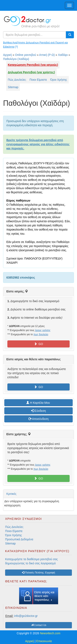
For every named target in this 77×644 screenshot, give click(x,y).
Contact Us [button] (39, 625)
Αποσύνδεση (38, 419)
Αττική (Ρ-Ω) (47, 55)
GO (39, 344)
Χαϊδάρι (63, 55)
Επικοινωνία (44, 641)
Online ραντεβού (26, 55)
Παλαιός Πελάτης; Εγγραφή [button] (38, 573)
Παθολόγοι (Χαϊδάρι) (16, 59)
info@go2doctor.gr (26, 616)
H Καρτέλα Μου (38, 403)
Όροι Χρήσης (59, 80)
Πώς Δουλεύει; (17, 80)
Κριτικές (11, 494)
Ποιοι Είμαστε (38, 80)
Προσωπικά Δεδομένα (19, 539)
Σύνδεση (39, 411)
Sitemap (13, 87)
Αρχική (7, 55)
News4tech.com (50, 633)
